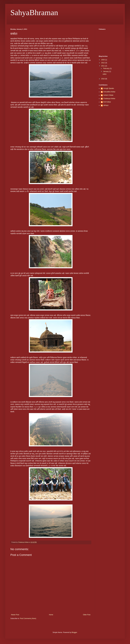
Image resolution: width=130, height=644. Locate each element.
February (106, 68)
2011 (103, 66)
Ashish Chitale (108, 95)
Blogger (74, 632)
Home (51, 615)
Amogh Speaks (109, 88)
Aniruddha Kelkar (109, 92)
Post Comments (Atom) (28, 618)
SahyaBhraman (34, 12)
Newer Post (15, 615)
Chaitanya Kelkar (109, 99)
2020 (103, 60)
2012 (103, 63)
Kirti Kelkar (107, 102)
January (106, 71)
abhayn (106, 105)
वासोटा (105, 74)
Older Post (87, 615)
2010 (103, 79)
